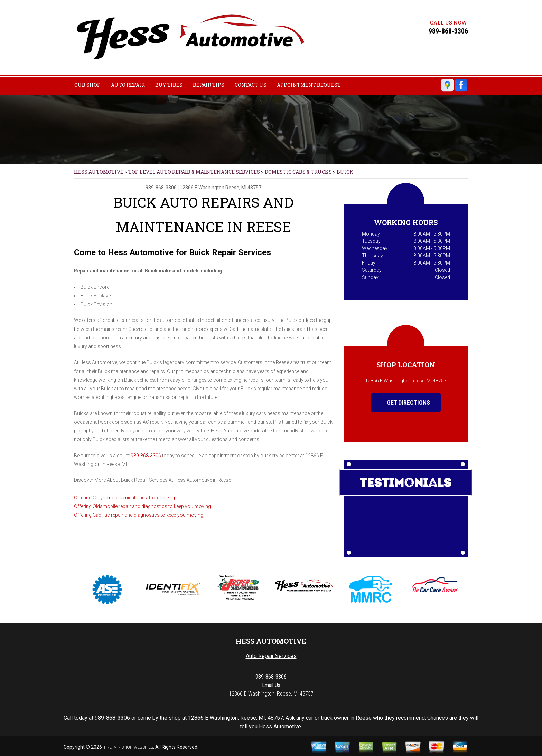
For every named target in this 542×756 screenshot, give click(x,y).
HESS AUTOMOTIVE (99, 172)
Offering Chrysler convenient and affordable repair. (128, 498)
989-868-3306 (448, 31)
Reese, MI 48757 (243, 188)
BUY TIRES (169, 85)
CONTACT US (251, 85)
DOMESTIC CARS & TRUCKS (298, 172)
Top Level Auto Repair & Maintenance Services (194, 172)
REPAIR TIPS (209, 85)
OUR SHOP (87, 85)
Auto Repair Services (271, 656)
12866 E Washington (202, 188)
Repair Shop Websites (130, 747)
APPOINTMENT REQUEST (309, 85)
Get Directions (403, 403)
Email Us (271, 685)
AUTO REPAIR (128, 85)
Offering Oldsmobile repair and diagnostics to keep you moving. (143, 506)
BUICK (345, 172)
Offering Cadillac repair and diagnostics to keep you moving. (139, 515)
